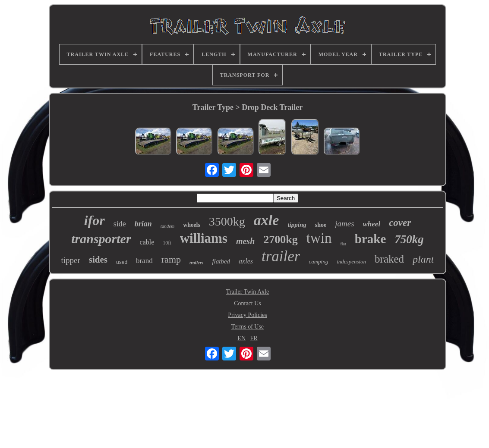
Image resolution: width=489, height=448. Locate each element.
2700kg (280, 240)
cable (147, 242)
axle (267, 220)
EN (241, 338)
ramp (171, 259)
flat (343, 244)
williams (204, 238)
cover (400, 223)
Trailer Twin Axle (248, 292)
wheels (192, 225)
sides (98, 260)
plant (423, 259)
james (344, 224)
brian (143, 224)
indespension (351, 262)
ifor (95, 220)
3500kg (227, 221)
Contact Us (248, 303)
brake (371, 239)
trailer (281, 256)
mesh (245, 241)
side (120, 224)
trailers (196, 263)
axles (246, 261)
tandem (167, 226)
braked (389, 259)
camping (318, 262)
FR (254, 338)
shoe (321, 225)
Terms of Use (248, 327)
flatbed (221, 261)
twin (319, 238)
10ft (167, 243)
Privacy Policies (248, 315)
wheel (372, 224)
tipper (71, 260)
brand (144, 261)
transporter (101, 239)
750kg (409, 239)
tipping (297, 225)
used (122, 262)
